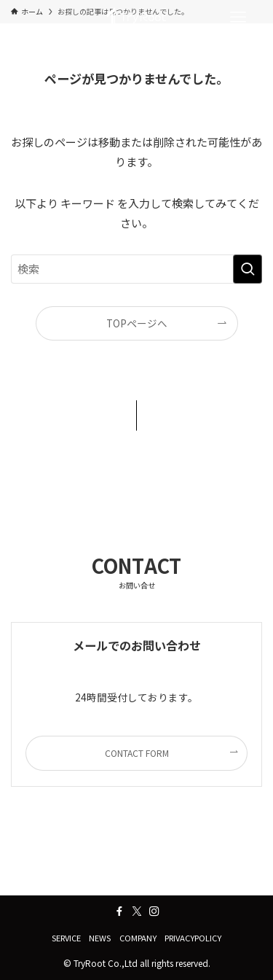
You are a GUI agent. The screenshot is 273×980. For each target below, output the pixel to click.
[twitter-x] (137, 911)
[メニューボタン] (238, 17)
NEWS (100, 938)
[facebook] (119, 911)
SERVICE (66, 938)
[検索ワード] (136, 269)
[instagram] (154, 911)
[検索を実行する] (248, 269)
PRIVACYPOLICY (193, 938)
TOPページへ (137, 323)
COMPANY (138, 938)
